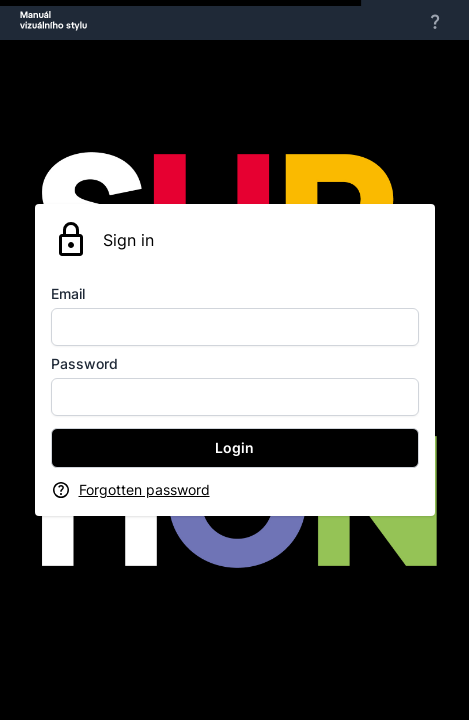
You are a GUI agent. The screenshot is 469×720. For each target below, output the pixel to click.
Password (84, 363)
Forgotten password (144, 489)
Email (68, 293)
